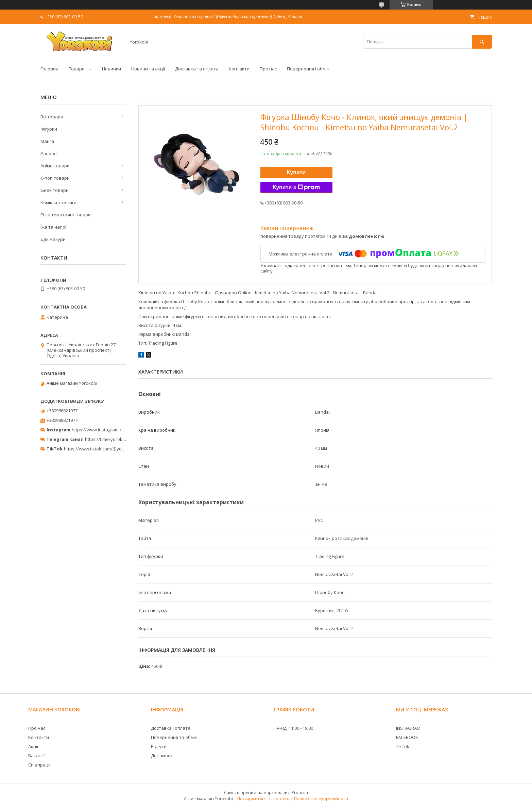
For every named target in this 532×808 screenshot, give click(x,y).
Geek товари (55, 190)
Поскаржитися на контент (263, 799)
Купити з (296, 187)
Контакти (239, 69)
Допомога (162, 756)
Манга (47, 141)
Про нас (268, 69)
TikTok (403, 746)
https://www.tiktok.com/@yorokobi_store (106, 449)
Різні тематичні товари (66, 215)
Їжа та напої (53, 227)
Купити (296, 172)
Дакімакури (53, 239)
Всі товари (52, 117)
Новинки (111, 69)
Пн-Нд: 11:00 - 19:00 (293, 728)
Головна (49, 69)
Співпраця (39, 765)
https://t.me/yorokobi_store (113, 439)
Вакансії (37, 756)
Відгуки (159, 746)
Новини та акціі (148, 69)
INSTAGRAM (408, 728)
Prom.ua (300, 793)
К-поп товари (55, 178)
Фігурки (49, 129)
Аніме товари (55, 166)
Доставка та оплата (197, 69)
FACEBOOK (407, 737)
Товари (77, 69)
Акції (33, 746)
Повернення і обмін (308, 69)
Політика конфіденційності (321, 799)
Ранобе (49, 153)
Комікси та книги (58, 202)
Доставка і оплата (171, 728)
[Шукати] (482, 42)
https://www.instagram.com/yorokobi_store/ (117, 430)
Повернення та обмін (174, 737)
